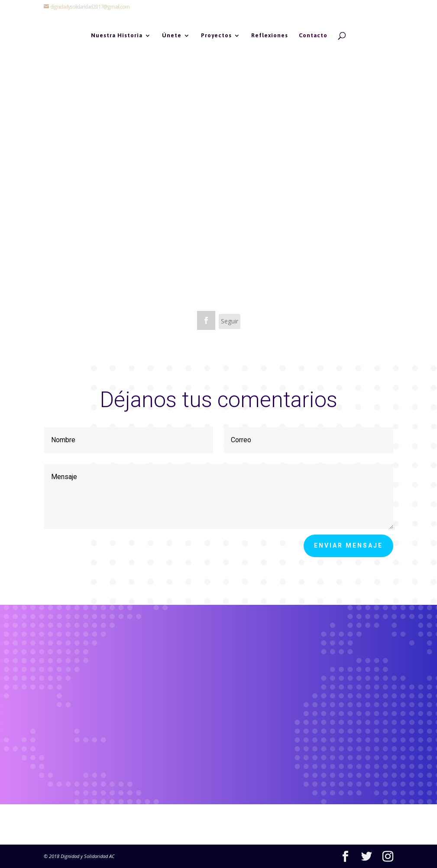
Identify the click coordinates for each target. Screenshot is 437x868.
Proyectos (216, 36)
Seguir (230, 321)
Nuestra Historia (117, 36)
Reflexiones (270, 36)
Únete (172, 36)
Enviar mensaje (348, 545)
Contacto (313, 36)
